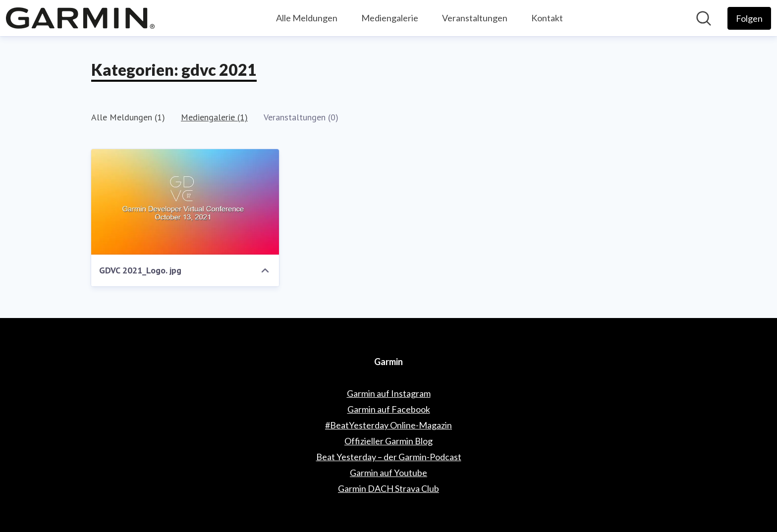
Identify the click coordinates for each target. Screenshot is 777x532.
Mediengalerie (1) (214, 117)
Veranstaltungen (475, 18)
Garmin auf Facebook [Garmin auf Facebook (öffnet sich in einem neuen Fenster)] (389, 409)
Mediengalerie (390, 18)
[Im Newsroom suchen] (704, 18)
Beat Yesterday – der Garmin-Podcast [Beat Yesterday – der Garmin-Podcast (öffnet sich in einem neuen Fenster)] (389, 457)
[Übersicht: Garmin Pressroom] (80, 18)
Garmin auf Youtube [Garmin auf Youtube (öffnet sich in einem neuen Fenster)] (388, 473)
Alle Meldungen (307, 18)
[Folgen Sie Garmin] (749, 18)
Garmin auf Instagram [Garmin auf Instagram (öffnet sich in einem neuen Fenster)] (389, 393)
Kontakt (547, 18)
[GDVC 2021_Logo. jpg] (185, 202)
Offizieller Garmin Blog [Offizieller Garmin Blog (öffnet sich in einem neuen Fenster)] (388, 441)
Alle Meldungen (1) (128, 117)
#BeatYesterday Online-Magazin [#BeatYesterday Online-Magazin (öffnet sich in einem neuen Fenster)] (388, 425)
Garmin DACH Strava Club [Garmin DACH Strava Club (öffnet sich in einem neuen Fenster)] (388, 488)
